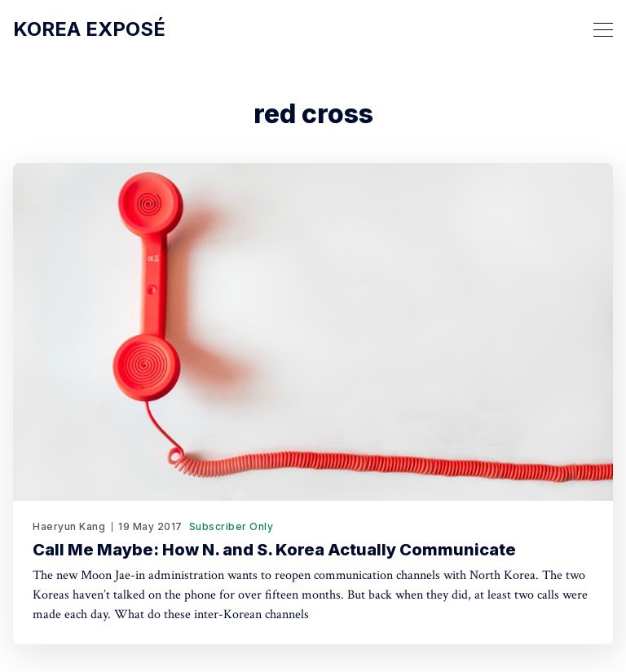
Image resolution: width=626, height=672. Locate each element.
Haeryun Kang (69, 526)
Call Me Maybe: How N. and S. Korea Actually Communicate (274, 550)
